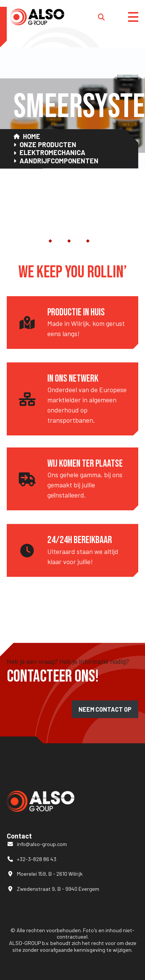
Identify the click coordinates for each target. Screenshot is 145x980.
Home (32, 136)
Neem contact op (105, 709)
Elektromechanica (52, 153)
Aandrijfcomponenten (59, 161)
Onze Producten (48, 145)
